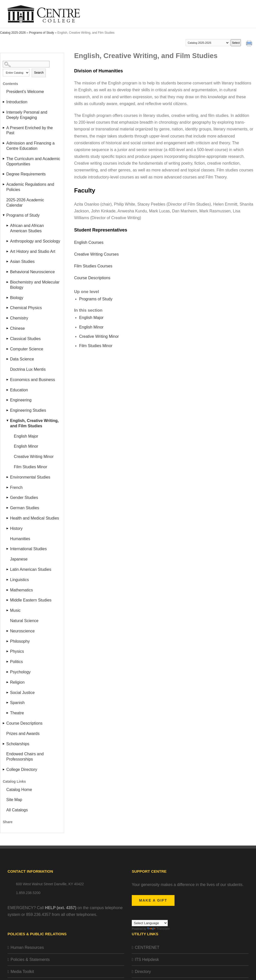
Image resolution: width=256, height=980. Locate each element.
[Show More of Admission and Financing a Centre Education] (4, 143)
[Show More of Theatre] (8, 713)
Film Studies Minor (30, 467)
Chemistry (19, 318)
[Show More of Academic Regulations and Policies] (4, 184)
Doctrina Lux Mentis (28, 369)
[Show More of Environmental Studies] (8, 477)
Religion (17, 682)
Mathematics (22, 590)
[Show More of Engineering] (8, 400)
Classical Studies (25, 339)
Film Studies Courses (93, 266)
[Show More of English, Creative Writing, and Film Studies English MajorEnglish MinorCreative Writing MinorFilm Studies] (8, 421)
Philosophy (20, 641)
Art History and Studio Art (33, 251)
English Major (26, 436)
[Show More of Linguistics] (8, 580)
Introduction (17, 102)
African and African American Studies (27, 228)
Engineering (21, 400)
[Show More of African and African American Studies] (8, 226)
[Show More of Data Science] (8, 359)
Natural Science (24, 621)
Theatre (17, 713)
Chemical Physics (26, 308)
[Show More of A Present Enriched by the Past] (4, 128)
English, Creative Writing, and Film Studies (34, 423)
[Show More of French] (8, 487)
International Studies (28, 549)
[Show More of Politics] (8, 662)
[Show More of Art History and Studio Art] (8, 251)
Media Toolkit (22, 972)
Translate (158, 929)
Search (39, 73)
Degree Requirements (26, 174)
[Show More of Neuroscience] (8, 631)
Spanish (17, 703)
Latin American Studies (31, 569)
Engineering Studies (28, 410)
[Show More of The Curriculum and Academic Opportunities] (4, 159)
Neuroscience (22, 631)
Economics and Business (33, 380)
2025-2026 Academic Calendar (25, 203)
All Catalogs (17, 810)
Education (19, 390)
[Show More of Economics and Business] (8, 380)
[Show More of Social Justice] (8, 693)
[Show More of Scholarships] (4, 744)
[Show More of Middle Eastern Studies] (8, 600)
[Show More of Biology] (8, 298)
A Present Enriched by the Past (30, 130)
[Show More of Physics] (8, 651)
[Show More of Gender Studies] (8, 498)
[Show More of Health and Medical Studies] (8, 518)
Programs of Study (41, 33)
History (16, 528)
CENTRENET (147, 947)
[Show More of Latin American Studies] (8, 569)
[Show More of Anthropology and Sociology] (8, 241)
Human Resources (27, 947)
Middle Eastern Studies (31, 600)
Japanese (19, 559)
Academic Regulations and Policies (30, 187)
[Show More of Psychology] (8, 672)
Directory (143, 972)
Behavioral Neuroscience (32, 272)
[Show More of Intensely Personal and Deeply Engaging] (4, 112)
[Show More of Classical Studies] (8, 339)
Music (15, 610)
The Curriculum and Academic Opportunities (33, 161)
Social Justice (22, 693)
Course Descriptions (24, 723)
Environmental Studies (30, 477)
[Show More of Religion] (8, 682)
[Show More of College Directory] (4, 769)
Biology (17, 298)
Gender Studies (24, 498)
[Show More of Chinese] (8, 328)
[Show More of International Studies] (8, 549)
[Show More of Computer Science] (8, 349)
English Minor (26, 446)
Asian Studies (22, 262)
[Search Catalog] (26, 64)
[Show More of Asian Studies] (8, 262)
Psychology (20, 672)
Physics (17, 651)
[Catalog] (208, 43)
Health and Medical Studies (35, 518)
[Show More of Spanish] (8, 703)
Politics (16, 662)
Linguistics (19, 580)
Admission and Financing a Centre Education (30, 146)
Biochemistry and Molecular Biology (35, 285)
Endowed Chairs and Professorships (25, 757)
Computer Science (27, 349)
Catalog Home (19, 790)
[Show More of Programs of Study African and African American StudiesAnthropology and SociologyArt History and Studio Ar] (4, 215)
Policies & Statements (30, 960)
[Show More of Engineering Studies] (8, 410)
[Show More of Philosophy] (8, 641)
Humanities (20, 539)
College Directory (22, 769)
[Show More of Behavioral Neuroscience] (8, 272)
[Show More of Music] (8, 610)
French (16, 487)
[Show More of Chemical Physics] (8, 308)
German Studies (25, 508)
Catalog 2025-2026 (13, 33)
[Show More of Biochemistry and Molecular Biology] (8, 282)
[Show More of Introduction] (4, 102)
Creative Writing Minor (34, 457)
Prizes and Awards (23, 734)
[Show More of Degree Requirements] (4, 174)
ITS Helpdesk (147, 960)
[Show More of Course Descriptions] (4, 723)
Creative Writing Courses (97, 254)
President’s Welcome (25, 92)
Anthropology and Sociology (35, 241)
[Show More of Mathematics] (8, 590)
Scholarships (18, 744)
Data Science (22, 359)
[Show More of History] (8, 528)
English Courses (89, 242)
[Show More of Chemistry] (8, 318)
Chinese (17, 328)
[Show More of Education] (8, 390)
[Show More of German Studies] (8, 508)
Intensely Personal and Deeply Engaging (27, 115)
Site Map (14, 800)
